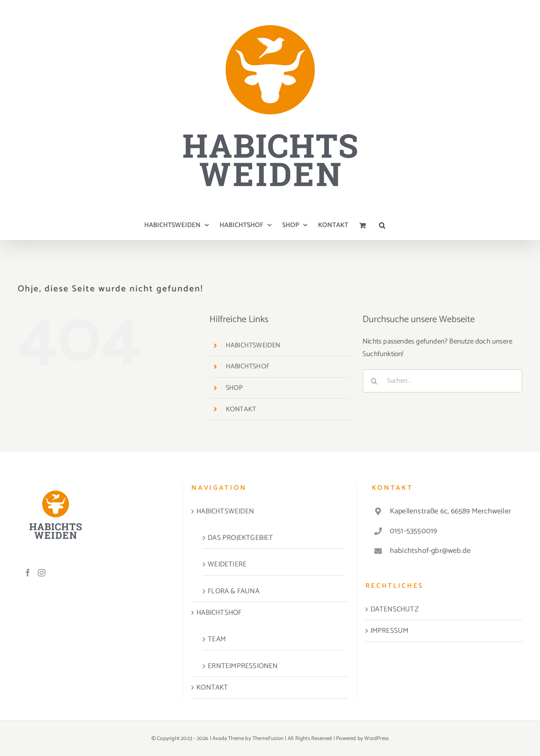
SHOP (234, 388)
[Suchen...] (442, 381)
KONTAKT (241, 409)
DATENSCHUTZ (395, 609)
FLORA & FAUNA (234, 591)
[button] (382, 225)
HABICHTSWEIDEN (253, 345)
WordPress (376, 739)
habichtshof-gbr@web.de (430, 551)
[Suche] (374, 381)
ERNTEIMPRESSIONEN (243, 666)
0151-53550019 (414, 531)
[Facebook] (28, 573)
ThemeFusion (268, 739)
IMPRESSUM (390, 631)
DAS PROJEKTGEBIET (240, 538)
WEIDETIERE (227, 564)
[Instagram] (42, 573)
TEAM (217, 639)
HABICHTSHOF (248, 366)
